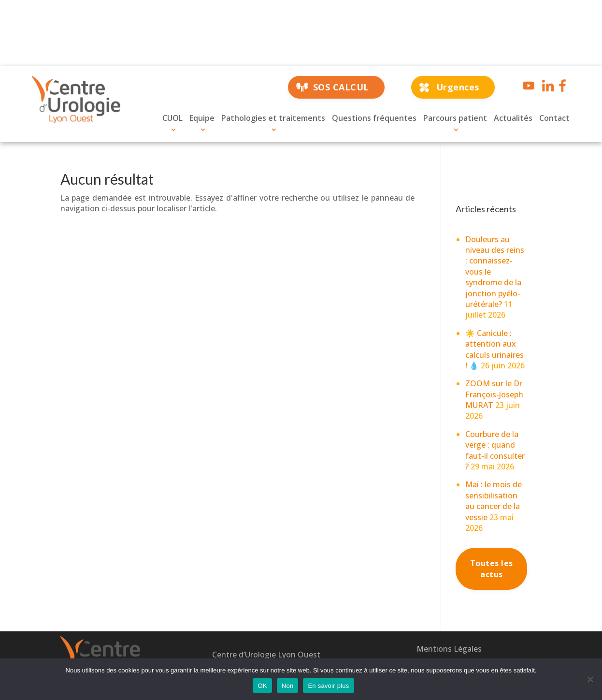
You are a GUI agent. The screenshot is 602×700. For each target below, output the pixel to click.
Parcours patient (455, 118)
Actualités (513, 118)
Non (288, 686)
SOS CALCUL (341, 87)
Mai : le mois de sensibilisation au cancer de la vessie (494, 501)
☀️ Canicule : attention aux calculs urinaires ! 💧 (494, 349)
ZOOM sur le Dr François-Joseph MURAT (494, 394)
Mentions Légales (449, 649)
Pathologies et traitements (273, 118)
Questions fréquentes (374, 118)
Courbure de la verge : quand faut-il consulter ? (495, 450)
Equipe (202, 118)
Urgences (458, 87)
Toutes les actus (492, 569)
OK (262, 686)
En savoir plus (328, 686)
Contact (554, 118)
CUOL (172, 118)
